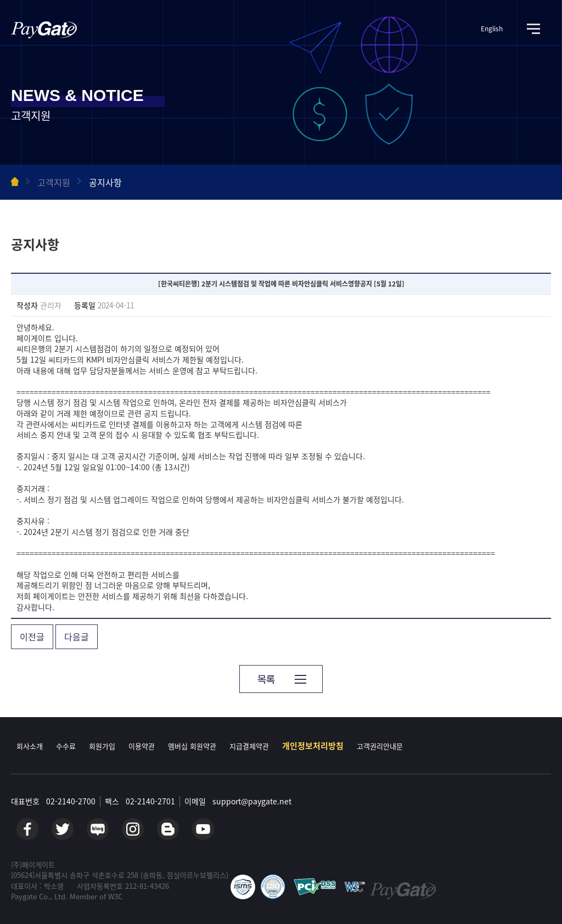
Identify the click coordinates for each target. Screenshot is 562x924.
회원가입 (102, 746)
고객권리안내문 (380, 746)
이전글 (32, 636)
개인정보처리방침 (313, 746)
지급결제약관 (249, 746)
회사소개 (30, 746)
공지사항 (105, 182)
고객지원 (54, 182)
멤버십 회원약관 (192, 746)
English (492, 29)
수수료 (66, 746)
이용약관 (142, 746)
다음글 (77, 636)
